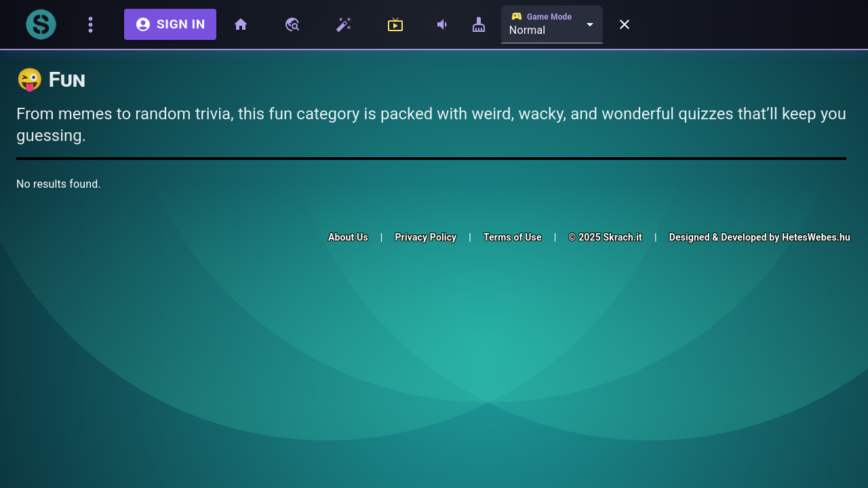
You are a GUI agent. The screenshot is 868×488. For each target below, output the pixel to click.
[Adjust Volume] (442, 24)
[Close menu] (625, 24)
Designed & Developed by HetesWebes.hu (760, 237)
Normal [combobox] (528, 30)
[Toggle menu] (93, 25)
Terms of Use (513, 237)
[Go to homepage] (41, 24)
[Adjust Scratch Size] (479, 24)
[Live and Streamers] (398, 24)
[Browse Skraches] (295, 24)
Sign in (170, 24)
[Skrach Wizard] (347, 24)
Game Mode (541, 16)
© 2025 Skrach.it (605, 237)
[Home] (243, 24)
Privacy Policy (426, 237)
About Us (348, 237)
